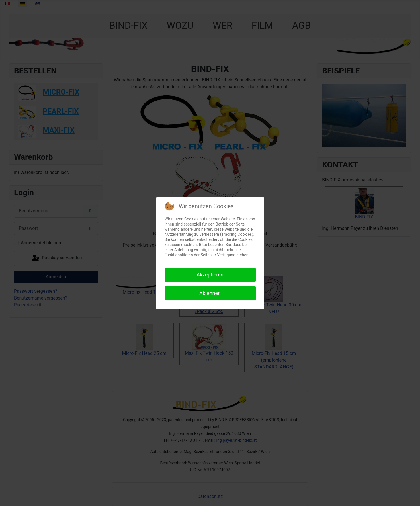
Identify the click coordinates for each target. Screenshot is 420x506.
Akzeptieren (210, 275)
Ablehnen (210, 293)
